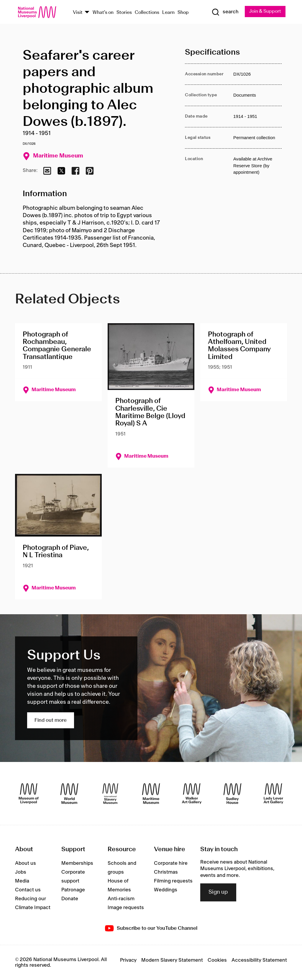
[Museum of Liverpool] (29, 794)
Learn (168, 13)
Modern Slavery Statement (172, 960)
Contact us (28, 890)
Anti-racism (121, 899)
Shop (183, 13)
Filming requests (173, 881)
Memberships (77, 863)
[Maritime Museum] (151, 794)
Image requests (126, 908)
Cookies (217, 960)
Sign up (218, 892)
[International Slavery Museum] (110, 794)
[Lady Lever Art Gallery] (273, 794)
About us (26, 863)
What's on (103, 13)
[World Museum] (69, 794)
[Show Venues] (87, 13)
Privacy (128, 960)
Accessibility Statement (259, 960)
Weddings (166, 890)
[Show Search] (224, 12)
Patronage (73, 890)
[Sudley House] (232, 794)
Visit (78, 13)
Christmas (166, 872)
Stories (124, 13)
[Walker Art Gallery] (192, 794)
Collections (147, 13)
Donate (70, 899)
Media (22, 881)
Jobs (21, 872)
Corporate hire (171, 863)
